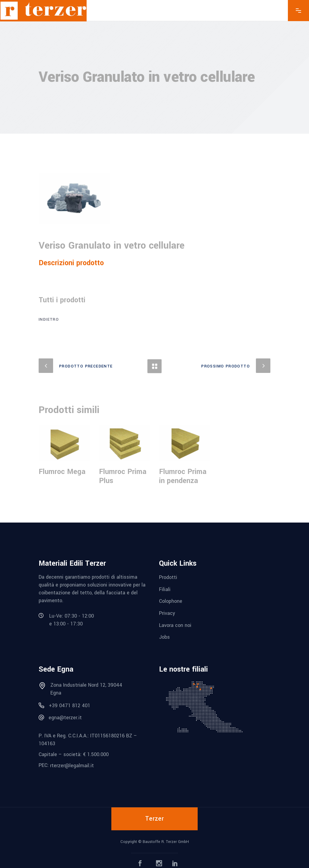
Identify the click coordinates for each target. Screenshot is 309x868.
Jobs (164, 637)
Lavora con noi (175, 625)
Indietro (49, 320)
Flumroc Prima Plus (123, 476)
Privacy (167, 613)
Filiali (165, 589)
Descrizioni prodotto (71, 263)
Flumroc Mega (62, 472)
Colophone (171, 601)
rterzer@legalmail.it (72, 766)
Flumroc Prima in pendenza (183, 476)
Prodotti (168, 577)
